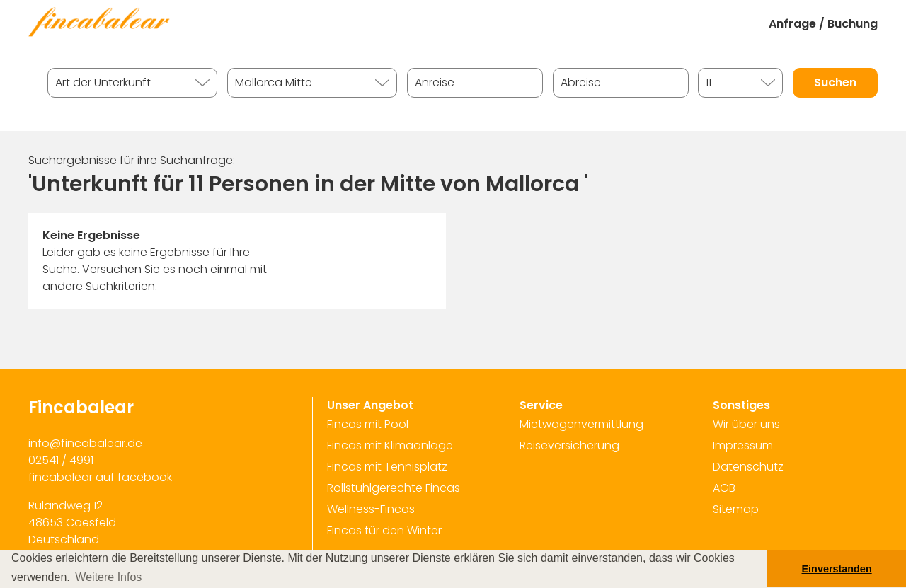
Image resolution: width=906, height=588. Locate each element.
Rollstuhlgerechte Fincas (394, 488)
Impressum (743, 445)
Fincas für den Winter (384, 530)
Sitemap (736, 509)
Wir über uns (746, 424)
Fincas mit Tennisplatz (387, 467)
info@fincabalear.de (85, 443)
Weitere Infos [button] (108, 577)
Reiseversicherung (569, 445)
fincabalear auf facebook (100, 477)
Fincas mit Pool (368, 424)
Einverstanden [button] (837, 569)
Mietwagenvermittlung (581, 424)
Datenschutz (748, 467)
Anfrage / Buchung (823, 24)
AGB (724, 488)
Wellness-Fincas (371, 509)
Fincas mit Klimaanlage (390, 445)
